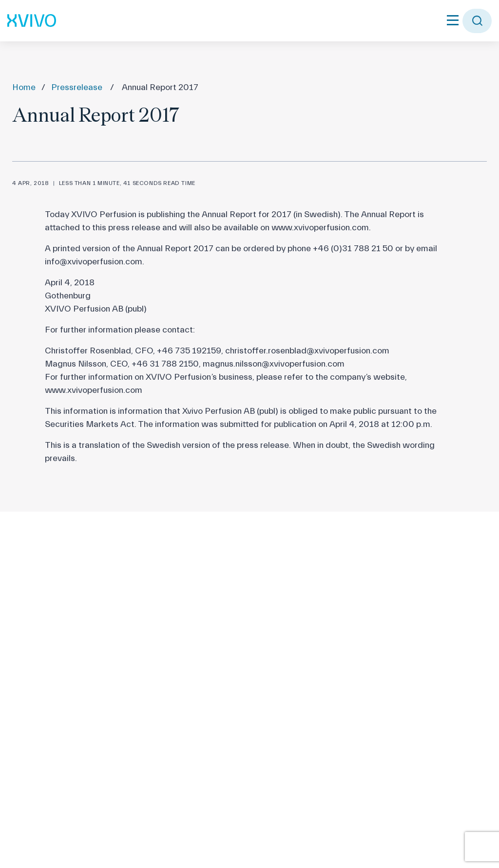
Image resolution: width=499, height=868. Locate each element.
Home (24, 87)
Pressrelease (77, 87)
